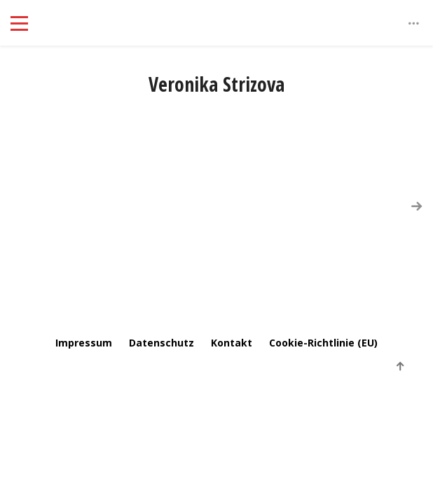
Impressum (84, 343)
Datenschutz (161, 343)
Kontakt (232, 343)
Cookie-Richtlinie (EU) (323, 343)
